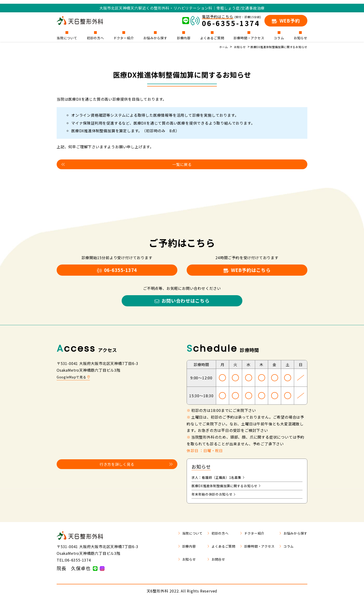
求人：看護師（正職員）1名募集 (221, 486)
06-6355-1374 (117, 273)
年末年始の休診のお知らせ (216, 504)
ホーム (211, 47)
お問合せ (206, 570)
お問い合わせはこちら (182, 307)
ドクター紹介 (124, 38)
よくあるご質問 (212, 38)
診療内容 (184, 38)
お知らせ (301, 38)
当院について (67, 38)
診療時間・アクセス (249, 38)
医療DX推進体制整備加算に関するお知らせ (274, 47)
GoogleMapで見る (75, 384)
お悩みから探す (155, 38)
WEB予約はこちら (247, 273)
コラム (279, 38)
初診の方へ (95, 38)
